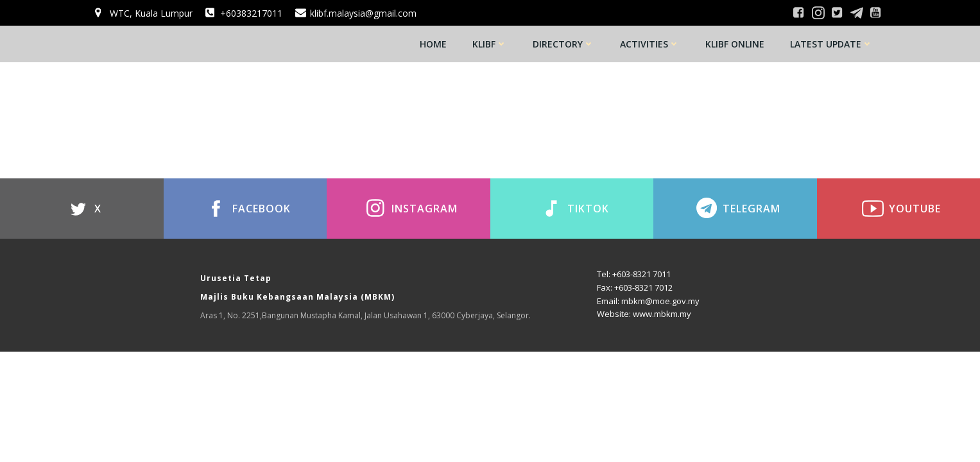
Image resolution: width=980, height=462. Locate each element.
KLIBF (490, 44)
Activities (650, 44)
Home (433, 44)
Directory (563, 44)
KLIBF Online (735, 44)
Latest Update (831, 44)
